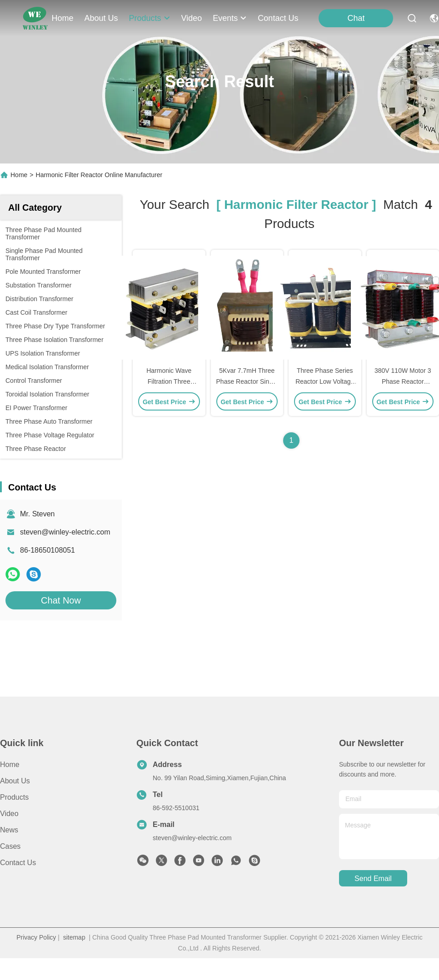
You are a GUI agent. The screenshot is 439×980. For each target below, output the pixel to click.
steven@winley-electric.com (65, 532)
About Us (15, 781)
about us (101, 18)
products (150, 18)
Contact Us (18, 863)
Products (14, 797)
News (9, 830)
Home (63, 18)
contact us (278, 18)
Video (9, 814)
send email (373, 879)
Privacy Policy (36, 937)
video (192, 18)
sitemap (74, 937)
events (230, 18)
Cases (10, 846)
